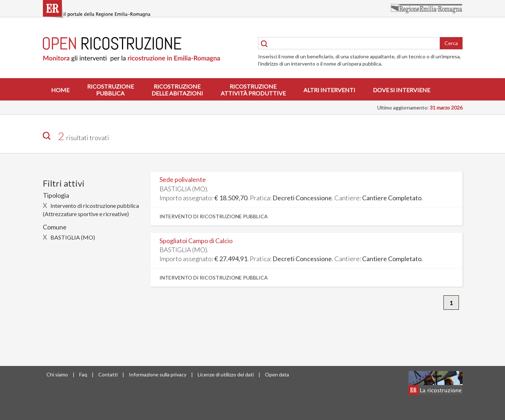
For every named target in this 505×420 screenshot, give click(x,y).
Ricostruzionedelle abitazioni (177, 90)
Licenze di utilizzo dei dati (226, 374)
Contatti (108, 374)
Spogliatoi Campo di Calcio (196, 241)
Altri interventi (329, 90)
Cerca (451, 43)
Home (60, 90)
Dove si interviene (402, 90)
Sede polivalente (183, 179)
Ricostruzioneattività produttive (253, 90)
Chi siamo (57, 374)
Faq (83, 374)
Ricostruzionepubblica (111, 90)
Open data (277, 374)
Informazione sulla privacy (158, 374)
